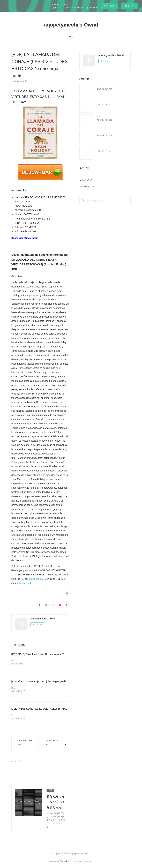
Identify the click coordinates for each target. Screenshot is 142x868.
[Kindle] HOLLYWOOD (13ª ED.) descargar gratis (39, 682)
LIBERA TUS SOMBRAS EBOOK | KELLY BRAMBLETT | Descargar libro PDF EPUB (58, 709)
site (31, 570)
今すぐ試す (109, 6)
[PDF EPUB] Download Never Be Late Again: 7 (38, 654)
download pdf (36, 579)
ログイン (130, 6)
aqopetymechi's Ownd (71, 25)
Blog (71, 37)
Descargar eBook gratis (25, 238)
